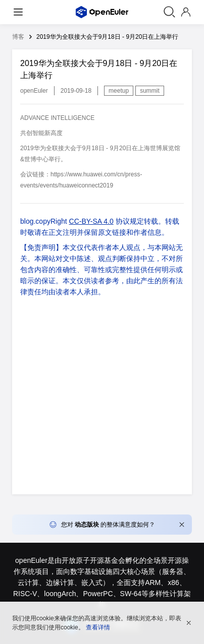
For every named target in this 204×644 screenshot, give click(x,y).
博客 (18, 37)
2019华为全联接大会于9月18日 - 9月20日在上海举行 (107, 37)
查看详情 (98, 627)
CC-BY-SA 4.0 (91, 221)
